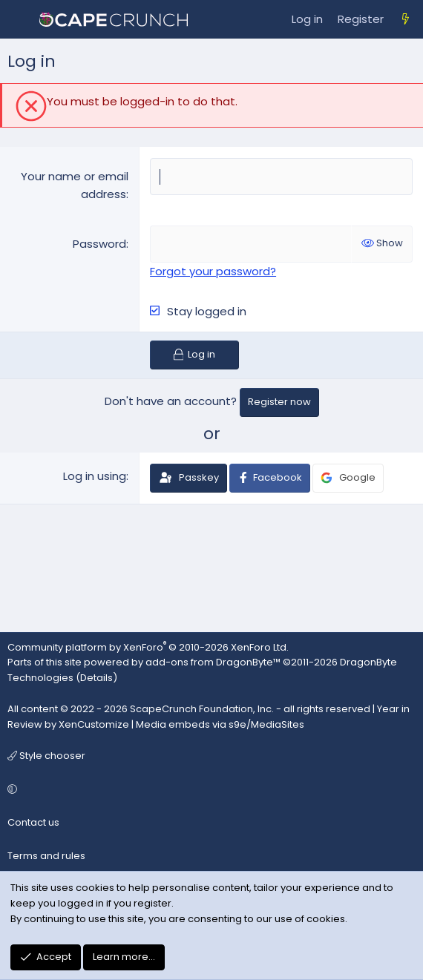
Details (96, 678)
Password (99, 244)
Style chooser (46, 756)
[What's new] (406, 19)
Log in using (95, 476)
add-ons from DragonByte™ (213, 662)
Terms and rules (46, 856)
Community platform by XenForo (148, 647)
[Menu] (19, 19)
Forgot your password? (213, 271)
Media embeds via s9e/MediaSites (220, 724)
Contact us (33, 822)
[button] (209, 790)
